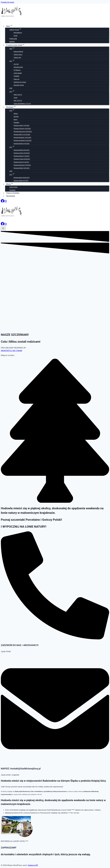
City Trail (16, 64)
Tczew (15, 98)
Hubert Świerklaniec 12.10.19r (22, 104)
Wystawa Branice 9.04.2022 (22, 144)
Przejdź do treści (8, 2)
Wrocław (16, 117)
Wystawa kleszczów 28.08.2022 (23, 132)
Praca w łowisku (13, 193)
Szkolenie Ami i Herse (20, 82)
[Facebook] (3, 202)
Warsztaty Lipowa (19, 85)
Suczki (16, 36)
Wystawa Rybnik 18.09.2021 (22, 168)
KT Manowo (17, 70)
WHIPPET (12, 42)
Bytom (15, 120)
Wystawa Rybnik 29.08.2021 (22, 150)
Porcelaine (12, 190)
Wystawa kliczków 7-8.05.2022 (22, 138)
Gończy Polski (13, 187)
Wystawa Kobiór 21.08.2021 (22, 156)
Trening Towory (18, 55)
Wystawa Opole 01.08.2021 (21, 162)
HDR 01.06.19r (18, 95)
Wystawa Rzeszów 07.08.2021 (22, 165)
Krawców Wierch (18, 52)
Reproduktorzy (18, 33)
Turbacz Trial (17, 58)
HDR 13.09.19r (18, 101)
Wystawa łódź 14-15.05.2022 (22, 135)
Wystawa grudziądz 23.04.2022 (23, 141)
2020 (11, 88)
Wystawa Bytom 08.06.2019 (22, 178)
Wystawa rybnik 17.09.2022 (21, 126)
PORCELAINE (13, 39)
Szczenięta (11, 196)
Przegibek (16, 76)
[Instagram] (6, 202)
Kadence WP (33, 865)
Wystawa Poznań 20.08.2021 (22, 159)
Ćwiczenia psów (18, 67)
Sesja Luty (17, 79)
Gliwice (16, 114)
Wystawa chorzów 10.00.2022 (22, 129)
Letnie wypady (18, 73)
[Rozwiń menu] (3, 229)
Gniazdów (16, 123)
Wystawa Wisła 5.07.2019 (21, 181)
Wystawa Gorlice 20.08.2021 (22, 153)
